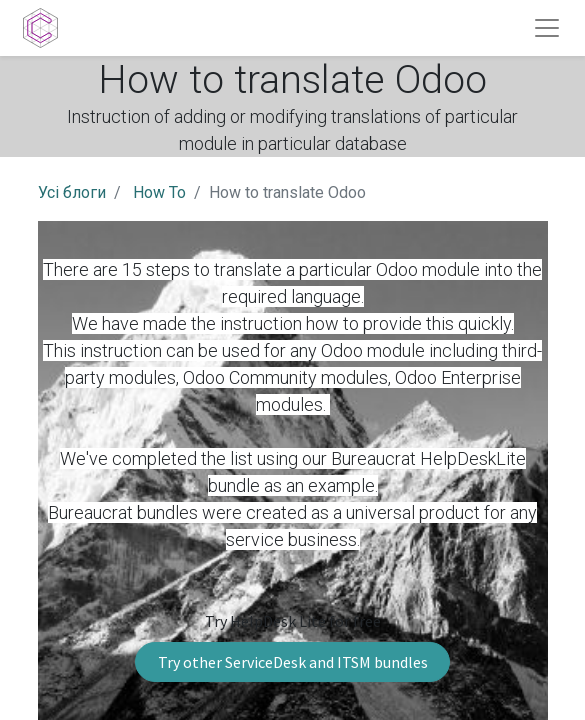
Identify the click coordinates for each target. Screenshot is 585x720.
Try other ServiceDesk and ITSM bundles (293, 662)
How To (159, 192)
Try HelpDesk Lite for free (293, 621)
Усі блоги (72, 192)
